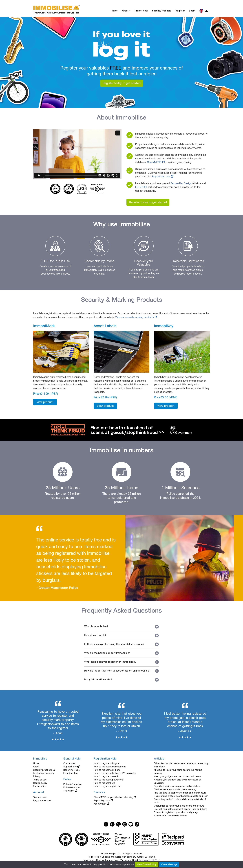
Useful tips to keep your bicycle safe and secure (179, 806)
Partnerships (40, 786)
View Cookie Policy (147, 864)
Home (115, 11)
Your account (40, 797)
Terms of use (40, 780)
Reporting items (72, 770)
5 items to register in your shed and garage (176, 812)
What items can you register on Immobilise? (122, 662)
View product (45, 402)
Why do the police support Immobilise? (122, 653)
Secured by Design (181, 183)
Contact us (69, 763)
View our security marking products (135, 317)
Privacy (37, 776)
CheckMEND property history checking (113, 797)
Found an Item (71, 773)
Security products (43, 770)
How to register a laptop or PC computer (115, 773)
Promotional (141, 11)
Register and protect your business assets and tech (181, 796)
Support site (70, 767)
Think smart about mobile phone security (175, 789)
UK (204, 11)
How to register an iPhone (107, 770)
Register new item (42, 800)
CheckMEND (154, 162)
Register (180, 11)
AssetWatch (100, 804)
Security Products (162, 11)
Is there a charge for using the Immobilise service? (122, 644)
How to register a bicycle (106, 763)
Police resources (72, 787)
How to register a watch (106, 776)
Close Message (169, 864)
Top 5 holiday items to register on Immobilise (177, 786)
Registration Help (105, 759)
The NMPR (69, 791)
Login (192, 11)
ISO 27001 (141, 187)
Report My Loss (161, 176)
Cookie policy (40, 783)
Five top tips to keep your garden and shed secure (180, 793)
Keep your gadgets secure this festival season (178, 776)
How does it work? (122, 636)
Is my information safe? (122, 680)
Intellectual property (44, 773)
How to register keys (104, 783)
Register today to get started (122, 83)
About (126, 11)
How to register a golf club (107, 786)
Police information (73, 784)
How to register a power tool (109, 780)
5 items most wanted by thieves (170, 816)
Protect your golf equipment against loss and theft (180, 809)
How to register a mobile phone (110, 767)
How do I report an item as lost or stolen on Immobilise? (122, 671)
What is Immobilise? (122, 627)
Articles (159, 759)
